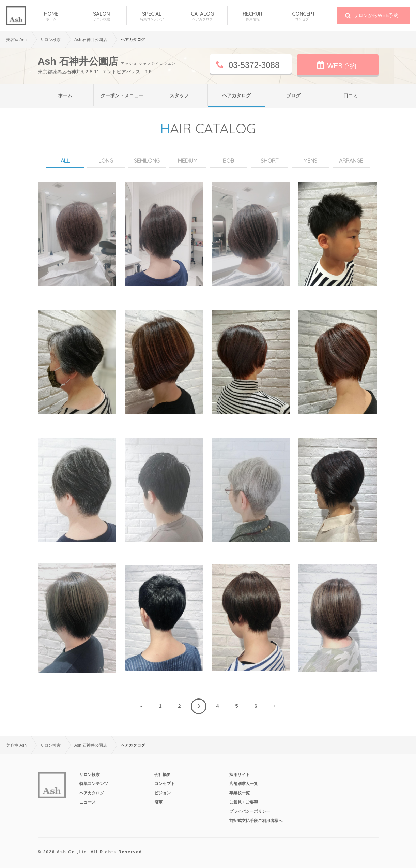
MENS (310, 161)
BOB (228, 161)
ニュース (88, 802)
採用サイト (240, 775)
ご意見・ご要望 (244, 802)
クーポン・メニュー (122, 95)
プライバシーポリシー (250, 811)
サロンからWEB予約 (376, 15)
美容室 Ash (16, 40)
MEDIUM (188, 161)
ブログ (293, 95)
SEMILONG (147, 161)
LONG (106, 161)
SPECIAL (152, 16)
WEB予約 (342, 66)
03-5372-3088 (254, 65)
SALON (101, 16)
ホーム (65, 95)
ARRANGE (351, 161)
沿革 (158, 802)
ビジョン (163, 793)
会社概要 (163, 775)
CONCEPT (304, 16)
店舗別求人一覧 (244, 784)
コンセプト (165, 784)
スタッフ (179, 95)
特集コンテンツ (94, 784)
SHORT (269, 161)
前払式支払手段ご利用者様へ (256, 821)
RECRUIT (253, 16)
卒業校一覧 (240, 793)
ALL (65, 161)
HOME (51, 16)
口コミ (351, 95)
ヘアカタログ (236, 95)
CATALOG (202, 16)
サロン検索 (90, 775)
